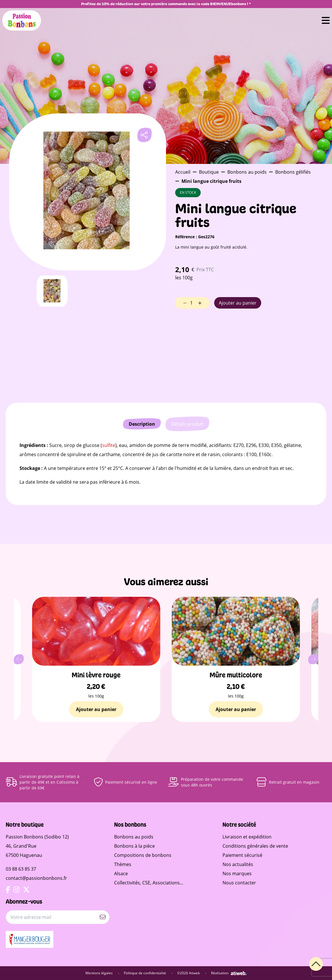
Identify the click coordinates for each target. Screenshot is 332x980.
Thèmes (123, 864)
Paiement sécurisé (242, 855)
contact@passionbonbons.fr (36, 878)
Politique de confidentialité (148, 973)
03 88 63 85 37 (21, 869)
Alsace (121, 874)
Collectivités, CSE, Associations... (149, 883)
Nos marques (237, 874)
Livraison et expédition (247, 837)
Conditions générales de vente (255, 846)
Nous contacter (239, 883)
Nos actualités (238, 864)
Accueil (183, 172)
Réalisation (229, 973)
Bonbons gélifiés (293, 172)
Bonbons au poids (247, 172)
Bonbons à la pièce (134, 846)
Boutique (209, 172)
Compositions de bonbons (143, 855)
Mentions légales (102, 973)
